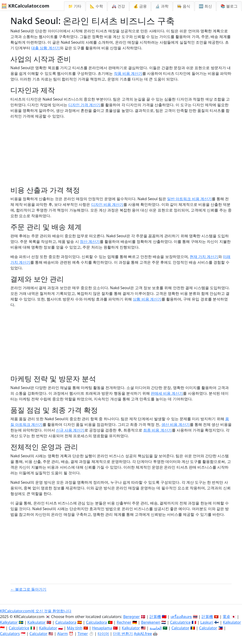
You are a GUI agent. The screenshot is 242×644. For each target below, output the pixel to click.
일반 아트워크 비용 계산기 (189, 199)
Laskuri (207, 622)
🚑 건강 (118, 6)
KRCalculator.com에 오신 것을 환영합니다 (36, 611)
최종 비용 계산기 (157, 430)
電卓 (226, 617)
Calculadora (66, 622)
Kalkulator (37, 622)
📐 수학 (96, 6)
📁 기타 (75, 6)
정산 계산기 (90, 241)
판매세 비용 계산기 (167, 393)
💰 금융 (140, 6)
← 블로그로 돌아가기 (28, 589)
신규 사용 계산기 (70, 430)
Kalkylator (9, 622)
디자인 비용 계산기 (107, 204)
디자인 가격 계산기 (84, 105)
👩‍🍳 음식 (184, 6)
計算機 (155, 617)
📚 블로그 (229, 6)
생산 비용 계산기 (176, 424)
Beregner (131, 617)
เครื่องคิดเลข (181, 617)
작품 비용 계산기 (128, 73)
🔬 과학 (162, 6)
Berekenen (151, 622)
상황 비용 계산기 (147, 299)
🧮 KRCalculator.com (25, 6)
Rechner (124, 622)
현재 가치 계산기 (204, 257)
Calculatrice (180, 622)
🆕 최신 (205, 6)
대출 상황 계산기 (45, 48)
